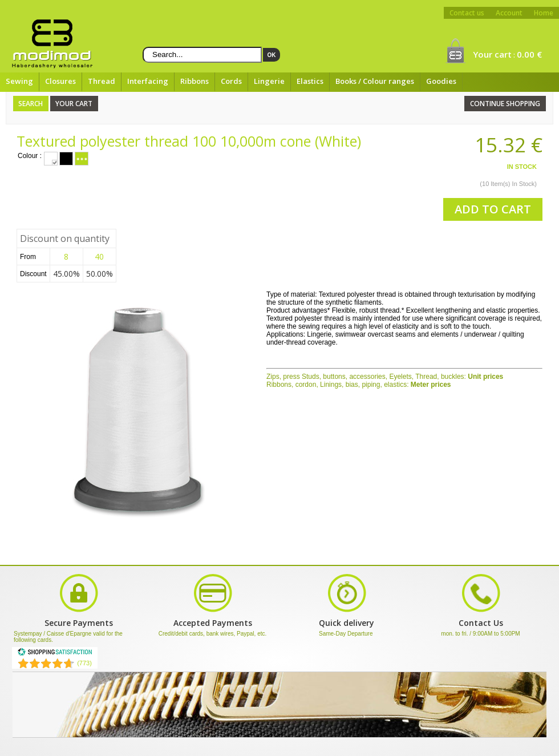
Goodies (441, 81)
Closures (60, 81)
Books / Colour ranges (375, 81)
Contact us (467, 13)
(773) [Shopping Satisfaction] (84, 663)
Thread (102, 81)
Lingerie (269, 81)
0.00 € (529, 54)
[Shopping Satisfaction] (55, 654)
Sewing (19, 81)
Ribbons (195, 81)
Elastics (310, 81)
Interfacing (148, 81)
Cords (231, 81)
